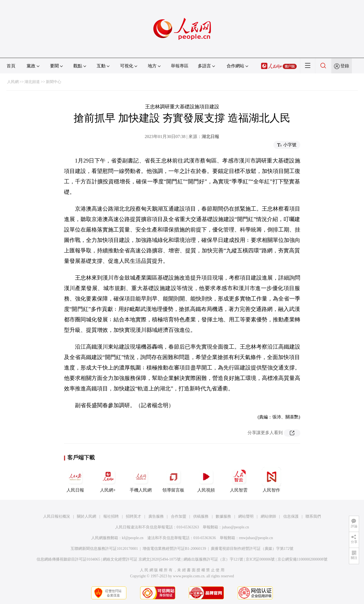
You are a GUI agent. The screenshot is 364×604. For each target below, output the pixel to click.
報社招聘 (111, 516)
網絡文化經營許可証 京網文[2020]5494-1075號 (142, 559)
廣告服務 (156, 516)
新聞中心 (54, 82)
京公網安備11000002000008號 (302, 559)
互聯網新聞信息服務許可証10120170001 (104, 549)
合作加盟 (179, 516)
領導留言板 (173, 480)
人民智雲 (239, 480)
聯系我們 (313, 516)
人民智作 (271, 480)
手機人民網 (141, 480)
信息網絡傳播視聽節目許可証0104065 (68, 559)
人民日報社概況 (57, 516)
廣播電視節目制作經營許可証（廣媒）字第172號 (252, 549)
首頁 (11, 66)
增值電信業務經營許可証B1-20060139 (174, 549)
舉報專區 (180, 66)
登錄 (345, 66)
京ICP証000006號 (260, 559)
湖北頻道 (32, 82)
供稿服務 (201, 516)
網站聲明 (246, 516)
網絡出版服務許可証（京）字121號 (213, 559)
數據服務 (223, 516)
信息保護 (291, 516)
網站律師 (268, 516)
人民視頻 (206, 480)
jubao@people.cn (235, 527)
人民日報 (75, 480)
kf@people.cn (133, 538)
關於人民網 (87, 516)
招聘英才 (134, 516)
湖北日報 (210, 136)
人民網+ (108, 480)
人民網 (13, 82)
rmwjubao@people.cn (256, 538)
